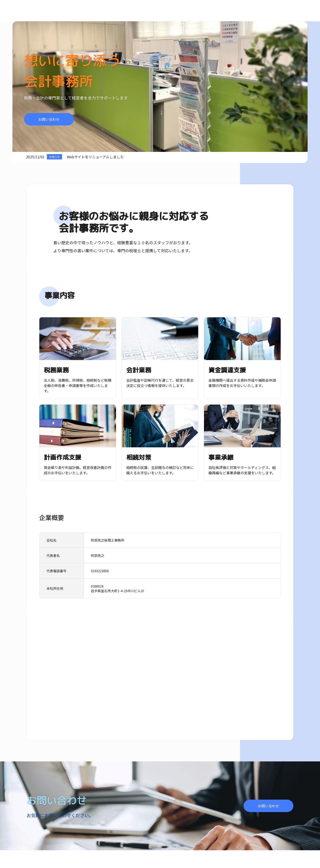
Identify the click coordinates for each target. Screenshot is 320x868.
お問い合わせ (49, 119)
